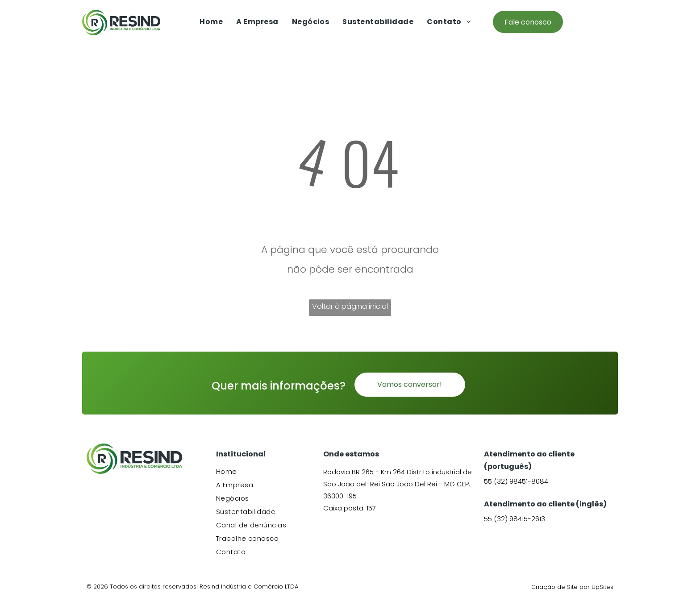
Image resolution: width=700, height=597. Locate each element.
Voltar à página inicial (350, 306)
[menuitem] (211, 22)
